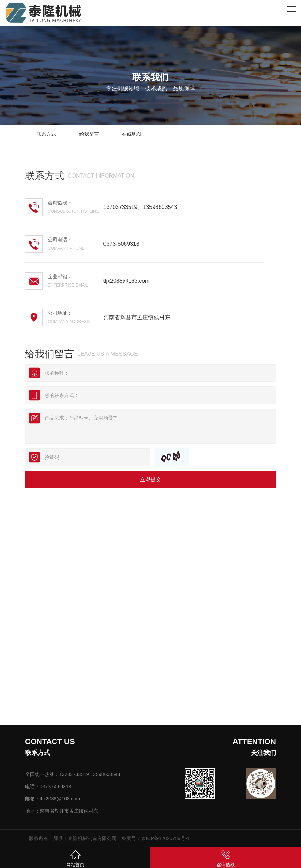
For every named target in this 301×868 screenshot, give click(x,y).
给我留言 (89, 134)
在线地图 (132, 134)
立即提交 (150, 479)
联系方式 (46, 134)
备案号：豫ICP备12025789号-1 (156, 838)
